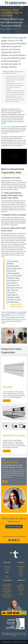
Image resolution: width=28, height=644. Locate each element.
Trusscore (12, 642)
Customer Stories (7, 589)
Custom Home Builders (7, 594)
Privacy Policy (23, 642)
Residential (7, 566)
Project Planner (7, 590)
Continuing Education (7, 591)
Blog (7, 576)
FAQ (21, 577)
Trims (21, 574)
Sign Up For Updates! (14, 526)
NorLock (21, 571)
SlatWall (21, 568)
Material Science (21, 587)
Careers (21, 584)
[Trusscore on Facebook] (10, 541)
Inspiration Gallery (7, 584)
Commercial (7, 568)
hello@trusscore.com (13, 635)
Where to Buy (7, 587)
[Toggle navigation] (26, 3)
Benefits (21, 575)
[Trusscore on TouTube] (18, 541)
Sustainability (21, 590)
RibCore (21, 572)
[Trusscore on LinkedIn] (13, 541)
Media (7, 577)
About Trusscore (21, 586)
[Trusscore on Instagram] (16, 541)
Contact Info (21, 594)
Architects (7, 593)
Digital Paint (21, 589)
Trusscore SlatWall (6, 126)
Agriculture (7, 569)
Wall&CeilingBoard (21, 566)
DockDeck (21, 569)
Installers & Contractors (7, 596)
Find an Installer (7, 597)
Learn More (7, 401)
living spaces (21, 319)
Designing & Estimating (7, 586)
